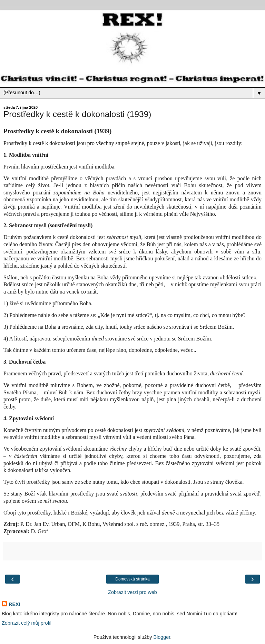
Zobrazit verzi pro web (132, 592)
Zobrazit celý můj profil (27, 623)
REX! (14, 604)
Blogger (162, 637)
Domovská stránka (132, 579)
